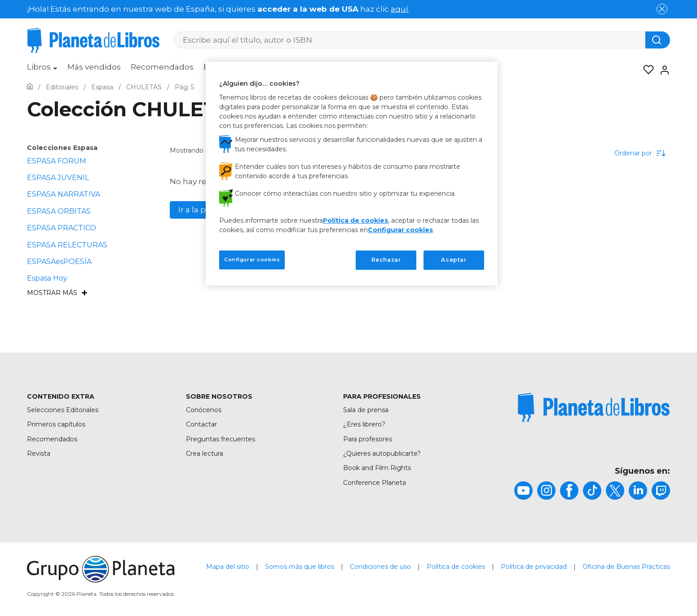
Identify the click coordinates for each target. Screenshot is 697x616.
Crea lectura (205, 453)
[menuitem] (42, 70)
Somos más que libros (300, 567)
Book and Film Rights (377, 468)
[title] (594, 407)
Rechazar (386, 260)
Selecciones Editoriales (63, 410)
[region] (352, 173)
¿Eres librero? (364, 424)
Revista (39, 453)
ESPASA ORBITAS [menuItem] (59, 211)
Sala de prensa (366, 410)
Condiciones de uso (380, 567)
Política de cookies (456, 567)
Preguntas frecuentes (221, 439)
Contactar (201, 424)
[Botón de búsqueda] (658, 40)
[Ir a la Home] (30, 87)
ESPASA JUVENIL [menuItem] (58, 178)
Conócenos (204, 410)
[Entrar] (662, 70)
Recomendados (162, 67)
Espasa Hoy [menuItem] (47, 278)
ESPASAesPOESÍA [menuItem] (59, 262)
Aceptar (454, 260)
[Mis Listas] (646, 70)
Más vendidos (94, 67)
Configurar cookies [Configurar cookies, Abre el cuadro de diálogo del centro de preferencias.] (252, 260)
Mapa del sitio (228, 567)
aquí (399, 9)
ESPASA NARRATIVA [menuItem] (64, 194)
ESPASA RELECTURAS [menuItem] (67, 245)
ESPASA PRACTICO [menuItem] (62, 228)
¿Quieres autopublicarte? (382, 453)
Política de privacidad (534, 567)
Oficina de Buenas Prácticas (626, 567)
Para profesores (368, 439)
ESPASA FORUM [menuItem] (57, 161)
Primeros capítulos (56, 424)
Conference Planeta (375, 483)
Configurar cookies (400, 230)
